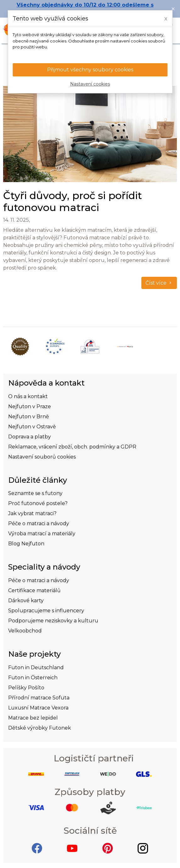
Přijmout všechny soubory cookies (90, 70)
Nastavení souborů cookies (42, 457)
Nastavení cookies (90, 84)
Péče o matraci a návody (39, 523)
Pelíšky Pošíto (26, 688)
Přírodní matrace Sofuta (39, 698)
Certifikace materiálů (34, 590)
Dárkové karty (26, 601)
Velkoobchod (25, 631)
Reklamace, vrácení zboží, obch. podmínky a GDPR (72, 447)
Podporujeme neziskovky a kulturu (53, 621)
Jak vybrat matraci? (32, 513)
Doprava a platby (30, 437)
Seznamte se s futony (35, 493)
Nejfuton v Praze (30, 406)
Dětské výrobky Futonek (40, 728)
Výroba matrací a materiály (42, 534)
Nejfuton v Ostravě (32, 427)
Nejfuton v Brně (29, 417)
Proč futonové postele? (38, 503)
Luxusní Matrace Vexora (38, 708)
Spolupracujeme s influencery (46, 611)
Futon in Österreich (33, 678)
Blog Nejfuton (26, 544)
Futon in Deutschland (36, 668)
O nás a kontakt (28, 396)
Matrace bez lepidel (33, 718)
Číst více (159, 283)
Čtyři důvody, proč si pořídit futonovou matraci (73, 201)
